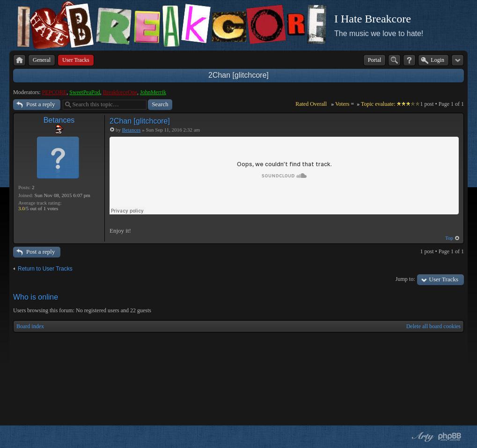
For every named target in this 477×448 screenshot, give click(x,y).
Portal (375, 60)
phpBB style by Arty (422, 437)
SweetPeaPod (84, 92)
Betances (59, 120)
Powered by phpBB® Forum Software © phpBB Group (450, 437)
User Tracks (444, 279)
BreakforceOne (120, 92)
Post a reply (40, 104)
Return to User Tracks (45, 269)
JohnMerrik (153, 92)
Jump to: (405, 279)
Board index (30, 326)
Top (449, 238)
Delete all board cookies (433, 326)
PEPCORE (55, 92)
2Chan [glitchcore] (238, 75)
